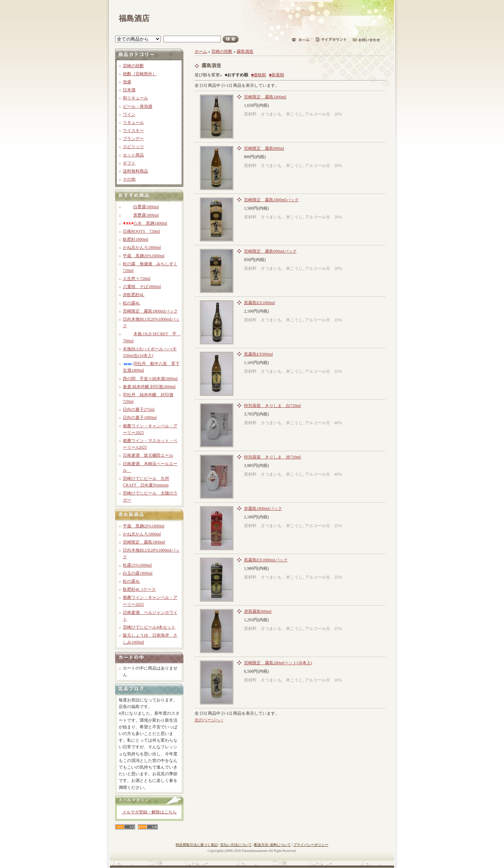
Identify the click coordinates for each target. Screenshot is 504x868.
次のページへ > (209, 720)
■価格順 (258, 75)
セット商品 (133, 155)
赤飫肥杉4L (134, 295)
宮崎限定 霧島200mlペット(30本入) (278, 663)
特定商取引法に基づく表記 (197, 845)
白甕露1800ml (141, 207)
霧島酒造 (245, 51)
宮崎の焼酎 (133, 66)
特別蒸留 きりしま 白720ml (272, 406)
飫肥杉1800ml (136, 239)
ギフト (129, 163)
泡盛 (127, 82)
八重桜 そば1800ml (142, 287)
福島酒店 (134, 18)
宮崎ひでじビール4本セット (149, 627)
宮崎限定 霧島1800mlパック (150, 311)
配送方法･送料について (272, 845)
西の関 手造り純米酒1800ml (150, 379)
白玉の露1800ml (138, 573)
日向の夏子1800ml (140, 418)
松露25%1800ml (137, 565)
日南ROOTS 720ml (141, 231)
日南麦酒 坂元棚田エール (148, 455)
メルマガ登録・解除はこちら (149, 812)
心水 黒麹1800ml (145, 223)
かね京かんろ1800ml (142, 247)
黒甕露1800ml (141, 215)
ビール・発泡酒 (138, 106)
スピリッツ (133, 147)
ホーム (201, 51)
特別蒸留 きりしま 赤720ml (272, 457)
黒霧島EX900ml (258, 354)
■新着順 (277, 75)
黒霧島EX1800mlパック (266, 560)
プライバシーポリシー (311, 845)
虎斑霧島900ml (258, 611)
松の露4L (131, 303)
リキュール (133, 122)
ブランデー (133, 139)
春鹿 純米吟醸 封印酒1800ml (149, 387)
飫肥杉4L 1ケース (139, 589)
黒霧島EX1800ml (260, 303)
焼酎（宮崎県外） (140, 74)
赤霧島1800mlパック (263, 509)
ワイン (129, 114)
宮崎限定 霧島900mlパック (270, 251)
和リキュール (135, 98)
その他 (129, 179)
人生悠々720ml (137, 279)
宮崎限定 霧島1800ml (144, 542)
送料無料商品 (135, 171)
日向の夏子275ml (139, 409)
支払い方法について (236, 845)
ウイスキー (133, 131)
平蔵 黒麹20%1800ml (144, 256)
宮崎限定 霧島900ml (264, 148)
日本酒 (129, 90)
